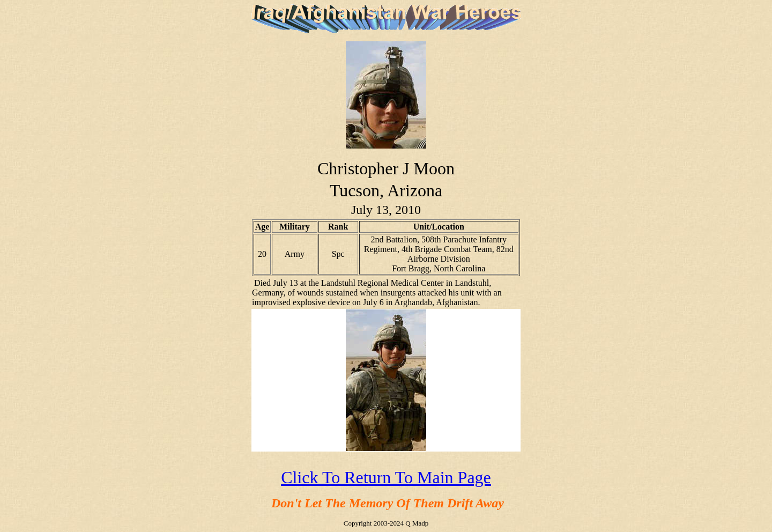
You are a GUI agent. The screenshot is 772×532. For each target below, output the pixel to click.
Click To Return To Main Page (386, 477)
